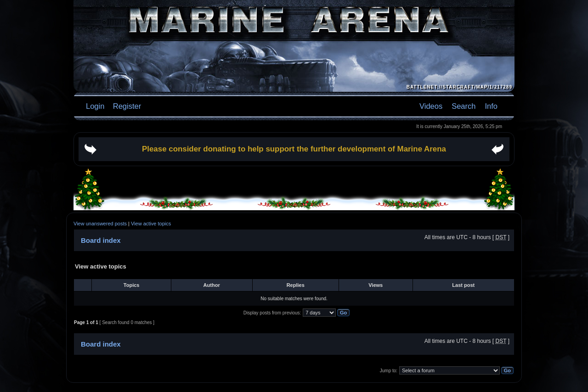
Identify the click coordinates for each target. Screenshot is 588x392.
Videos (431, 106)
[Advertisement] (294, 182)
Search (464, 106)
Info (491, 106)
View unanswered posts (100, 224)
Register (126, 106)
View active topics (151, 224)
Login (95, 106)
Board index (101, 240)
